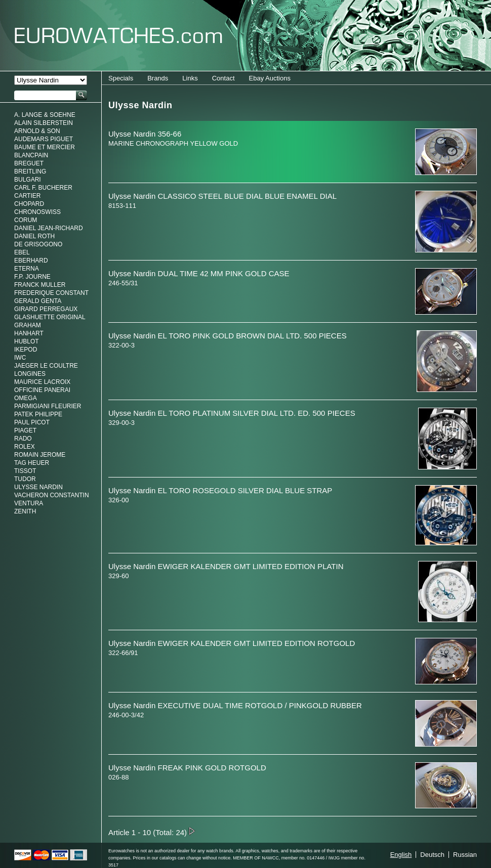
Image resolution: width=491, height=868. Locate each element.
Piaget (25, 430)
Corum (26, 220)
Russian (465, 855)
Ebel (22, 252)
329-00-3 (121, 423)
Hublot (27, 341)
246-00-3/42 (126, 715)
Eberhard (31, 261)
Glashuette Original (50, 317)
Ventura (29, 503)
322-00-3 (121, 345)
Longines (30, 374)
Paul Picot (32, 422)
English (401, 855)
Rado (23, 439)
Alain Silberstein (44, 123)
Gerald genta (38, 301)
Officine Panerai (42, 390)
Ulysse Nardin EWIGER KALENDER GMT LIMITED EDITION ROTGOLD (232, 643)
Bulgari (28, 180)
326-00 (118, 500)
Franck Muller (40, 285)
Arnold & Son (37, 131)
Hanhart (29, 333)
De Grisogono (38, 244)
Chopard (29, 204)
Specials (121, 78)
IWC (20, 358)
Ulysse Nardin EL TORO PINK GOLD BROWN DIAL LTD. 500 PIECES (228, 336)
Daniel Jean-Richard (49, 228)
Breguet (29, 163)
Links (190, 78)
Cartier (27, 196)
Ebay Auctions (270, 78)
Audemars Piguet (44, 139)
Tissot (25, 471)
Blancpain (31, 155)
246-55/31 (123, 283)
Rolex (25, 447)
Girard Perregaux (46, 309)
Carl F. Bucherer (43, 188)
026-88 (118, 777)
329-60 (118, 576)
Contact (223, 78)
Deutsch (432, 855)
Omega (26, 398)
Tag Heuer (32, 463)
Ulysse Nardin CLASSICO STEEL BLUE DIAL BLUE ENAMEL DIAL (222, 196)
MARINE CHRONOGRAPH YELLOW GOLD (173, 143)
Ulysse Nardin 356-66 (145, 134)
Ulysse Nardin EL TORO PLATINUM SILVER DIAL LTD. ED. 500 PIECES (232, 413)
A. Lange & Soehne (45, 115)
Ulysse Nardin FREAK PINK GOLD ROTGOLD (187, 768)
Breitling (30, 171)
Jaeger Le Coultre (46, 366)
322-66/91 (123, 653)
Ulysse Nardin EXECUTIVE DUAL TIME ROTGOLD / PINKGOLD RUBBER (235, 705)
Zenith (25, 511)
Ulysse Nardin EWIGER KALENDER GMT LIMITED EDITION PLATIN (226, 566)
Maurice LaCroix (42, 382)
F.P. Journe (32, 277)
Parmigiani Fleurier (48, 406)
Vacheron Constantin (52, 495)
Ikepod (26, 350)
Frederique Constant (51, 293)
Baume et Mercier (45, 147)
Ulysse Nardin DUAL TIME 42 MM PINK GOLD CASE (199, 273)
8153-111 (122, 206)
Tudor (25, 479)
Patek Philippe (38, 414)
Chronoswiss (37, 212)
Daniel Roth (34, 236)
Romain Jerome (40, 455)
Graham (28, 325)
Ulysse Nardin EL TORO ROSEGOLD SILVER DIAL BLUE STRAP (220, 490)
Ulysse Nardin (38, 487)
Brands (158, 78)
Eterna (27, 269)
